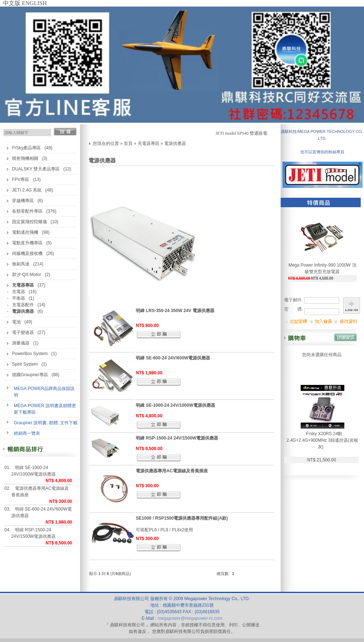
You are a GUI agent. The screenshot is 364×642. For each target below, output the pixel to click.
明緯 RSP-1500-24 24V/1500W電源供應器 (34, 533)
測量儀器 (21, 343)
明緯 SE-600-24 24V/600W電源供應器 (41, 512)
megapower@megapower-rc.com (190, 618)
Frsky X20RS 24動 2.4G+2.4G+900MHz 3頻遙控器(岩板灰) (322, 440)
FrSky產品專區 (26, 148)
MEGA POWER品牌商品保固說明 (44, 392)
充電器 (19, 292)
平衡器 (19, 298)
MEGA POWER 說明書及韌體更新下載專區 (45, 409)
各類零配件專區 (27, 211)
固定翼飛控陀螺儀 (29, 222)
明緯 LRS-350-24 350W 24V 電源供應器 (175, 311)
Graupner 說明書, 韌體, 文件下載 (46, 423)
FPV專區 (21, 180)
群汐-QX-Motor (27, 275)
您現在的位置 (106, 143)
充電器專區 (149, 143)
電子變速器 (23, 332)
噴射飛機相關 (25, 158)
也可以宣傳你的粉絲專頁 (322, 152)
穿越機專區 (23, 201)
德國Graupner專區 (30, 375)
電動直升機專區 (27, 243)
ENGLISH (34, 3)
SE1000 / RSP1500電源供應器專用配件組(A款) (182, 518)
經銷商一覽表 (27, 433)
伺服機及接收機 (27, 253)
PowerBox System (30, 354)
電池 (16, 322)
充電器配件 (23, 305)
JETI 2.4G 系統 (27, 190)
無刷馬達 (21, 264)
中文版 (12, 3)
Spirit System (25, 364)
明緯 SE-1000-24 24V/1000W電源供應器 (34, 471)
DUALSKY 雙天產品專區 (36, 169)
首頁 (128, 143)
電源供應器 (175, 143)
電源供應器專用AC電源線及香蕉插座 (40, 492)
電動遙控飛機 (25, 232)
